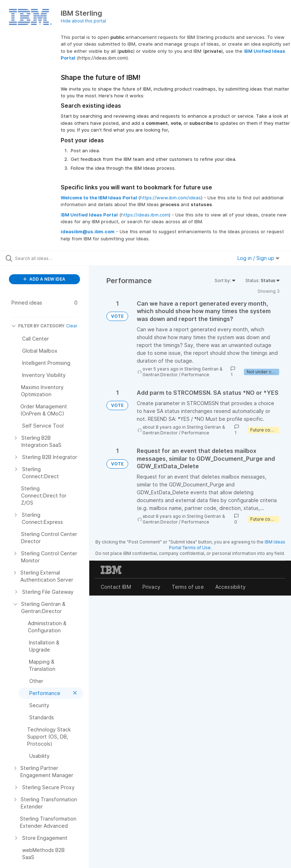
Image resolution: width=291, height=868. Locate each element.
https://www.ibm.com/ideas (170, 198)
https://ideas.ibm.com (145, 215)
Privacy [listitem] (151, 587)
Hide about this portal (83, 21)
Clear (72, 326)
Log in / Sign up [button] (259, 258)
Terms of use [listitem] (188, 587)
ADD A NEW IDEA (44, 279)
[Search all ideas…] (48, 258)
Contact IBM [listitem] (116, 587)
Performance (195, 375)
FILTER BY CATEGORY (38, 326)
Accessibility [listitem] (230, 587)
